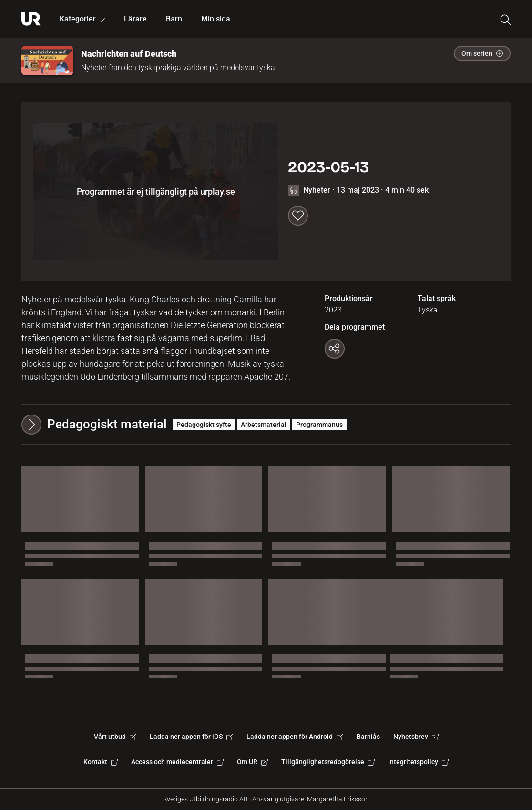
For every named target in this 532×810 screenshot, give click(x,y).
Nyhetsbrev (416, 737)
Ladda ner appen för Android (295, 737)
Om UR (252, 762)
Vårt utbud (115, 737)
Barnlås (368, 737)
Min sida (216, 19)
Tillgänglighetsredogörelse (328, 762)
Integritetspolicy (418, 762)
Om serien (482, 53)
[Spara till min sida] (298, 216)
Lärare (135, 19)
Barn (174, 19)
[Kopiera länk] (335, 349)
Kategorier (82, 19)
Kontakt (101, 762)
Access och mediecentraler (177, 762)
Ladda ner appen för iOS (191, 737)
